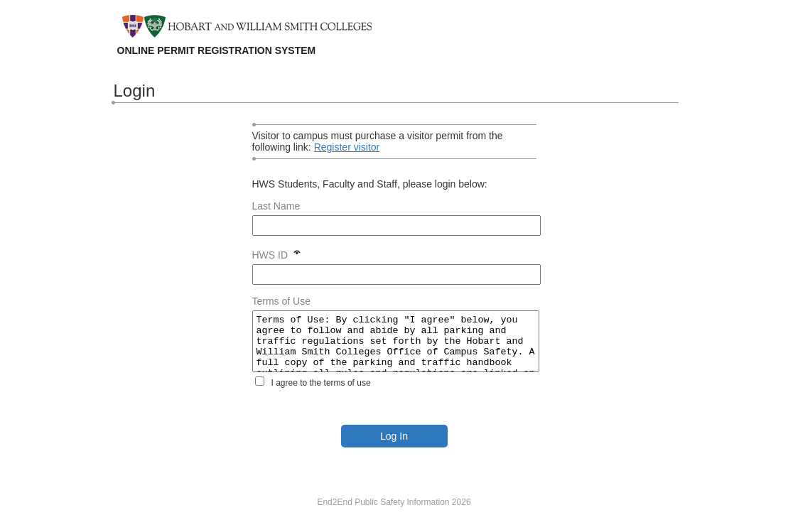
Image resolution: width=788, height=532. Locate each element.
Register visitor (347, 147)
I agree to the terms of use (321, 393)
